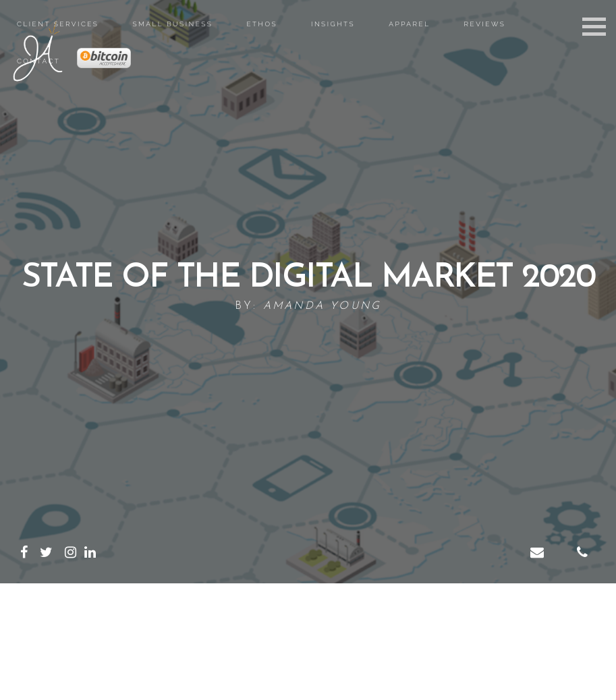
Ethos (262, 24)
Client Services (58, 24)
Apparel (409, 24)
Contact (38, 61)
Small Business (172, 24)
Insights (333, 24)
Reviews (485, 24)
